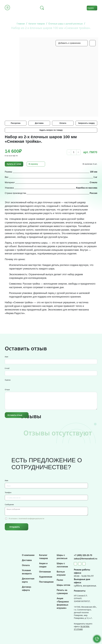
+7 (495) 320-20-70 (83, 555)
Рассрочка (16, 123)
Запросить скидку (86, 123)
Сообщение (9, 505)
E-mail (7, 368)
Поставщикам (46, 582)
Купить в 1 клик (14, 164)
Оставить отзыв (15, 415)
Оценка (8, 380)
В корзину (33, 164)
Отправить (15, 527)
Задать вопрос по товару (51, 130)
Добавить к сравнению (69, 43)
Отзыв (7, 390)
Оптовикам (45, 572)
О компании (28, 555)
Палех (60, 580)
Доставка (39, 123)
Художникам (46, 577)
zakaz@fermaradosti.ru (86, 559)
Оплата (63, 123)
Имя (6, 357)
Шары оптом (63, 585)
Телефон (8, 493)
